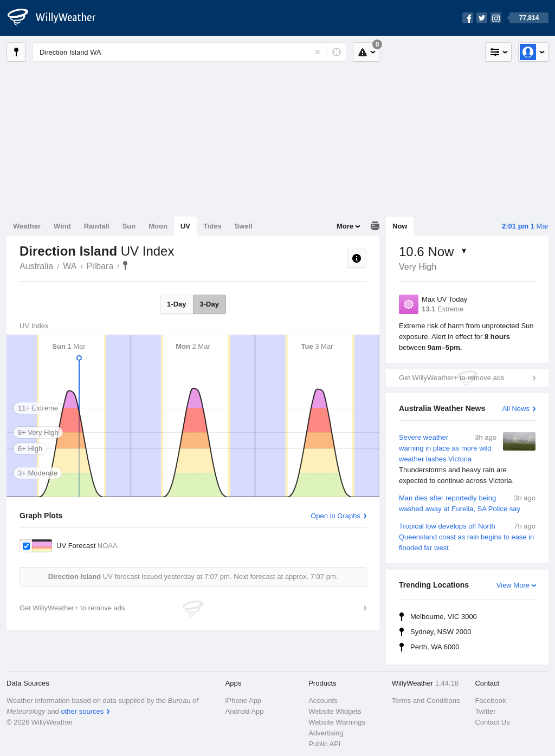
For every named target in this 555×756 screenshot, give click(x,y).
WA (70, 266)
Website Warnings (337, 722)
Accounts (323, 700)
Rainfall (97, 226)
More (345, 226)
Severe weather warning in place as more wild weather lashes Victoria (467, 459)
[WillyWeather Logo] (57, 18)
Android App (245, 711)
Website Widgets (335, 711)
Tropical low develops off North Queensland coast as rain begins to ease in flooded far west (467, 536)
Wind (62, 226)
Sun (129, 226)
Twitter (485, 711)
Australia (36, 266)
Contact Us (492, 722)
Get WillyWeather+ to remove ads (451, 378)
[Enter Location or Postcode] (189, 52)
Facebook (490, 700)
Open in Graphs (335, 516)
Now (400, 226)
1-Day (176, 304)
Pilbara (100, 266)
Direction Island (125, 265)
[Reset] (318, 52)
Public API (324, 744)
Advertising (326, 733)
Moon (158, 226)
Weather (27, 226)
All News (516, 409)
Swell (244, 226)
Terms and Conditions (426, 700)
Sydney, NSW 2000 (441, 632)
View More (513, 585)
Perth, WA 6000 (435, 647)
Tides (212, 226)
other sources (82, 711)
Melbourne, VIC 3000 (444, 617)
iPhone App (244, 700)
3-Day (209, 304)
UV (185, 226)
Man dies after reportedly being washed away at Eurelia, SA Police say (467, 503)
